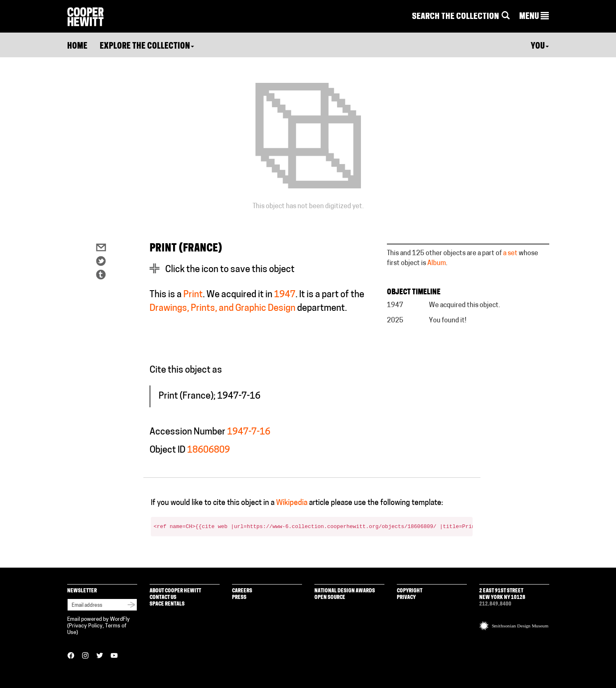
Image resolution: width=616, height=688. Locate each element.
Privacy (406, 598)
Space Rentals (167, 604)
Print (193, 295)
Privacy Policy (86, 626)
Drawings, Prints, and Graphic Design (223, 309)
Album (437, 263)
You (540, 47)
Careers (242, 591)
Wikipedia (292, 503)
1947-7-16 (249, 432)
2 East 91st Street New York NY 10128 (502, 594)
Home (77, 47)
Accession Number (187, 432)
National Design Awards (345, 591)
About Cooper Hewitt (175, 591)
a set (510, 254)
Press (239, 598)
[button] (534, 17)
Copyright (410, 591)
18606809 (208, 450)
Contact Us (163, 598)
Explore (147, 47)
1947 (285, 295)
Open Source (330, 598)
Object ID (167, 450)
